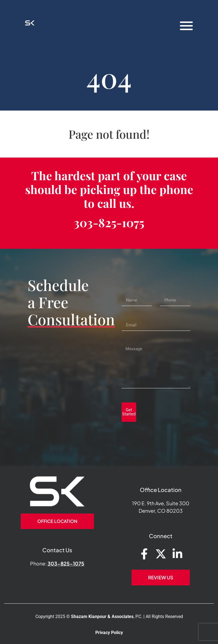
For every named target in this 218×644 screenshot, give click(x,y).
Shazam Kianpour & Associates (102, 616)
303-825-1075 (109, 222)
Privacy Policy (109, 633)
